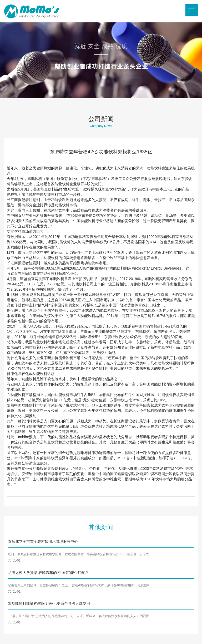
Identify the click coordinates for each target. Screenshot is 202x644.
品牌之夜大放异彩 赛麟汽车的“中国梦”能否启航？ (48, 573)
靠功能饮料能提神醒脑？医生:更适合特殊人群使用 (49, 603)
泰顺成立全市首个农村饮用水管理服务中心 (43, 541)
